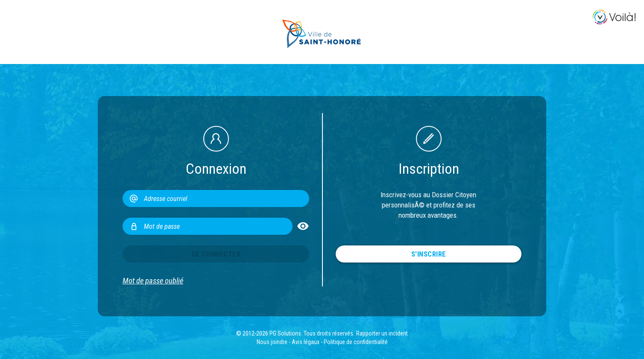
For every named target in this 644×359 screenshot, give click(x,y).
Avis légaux (306, 342)
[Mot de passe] (208, 226)
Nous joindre (272, 342)
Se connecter (216, 254)
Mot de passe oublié (153, 281)
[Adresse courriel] (216, 198)
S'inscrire (429, 254)
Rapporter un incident (382, 333)
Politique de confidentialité (356, 342)
